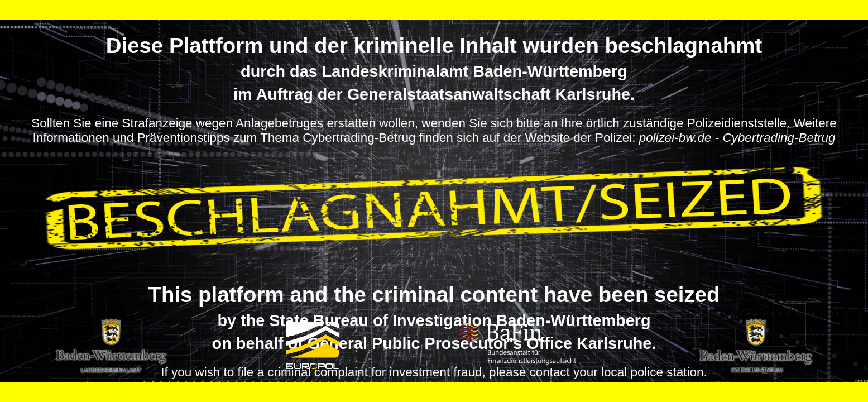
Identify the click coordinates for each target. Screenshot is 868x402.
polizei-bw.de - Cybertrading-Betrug (737, 138)
